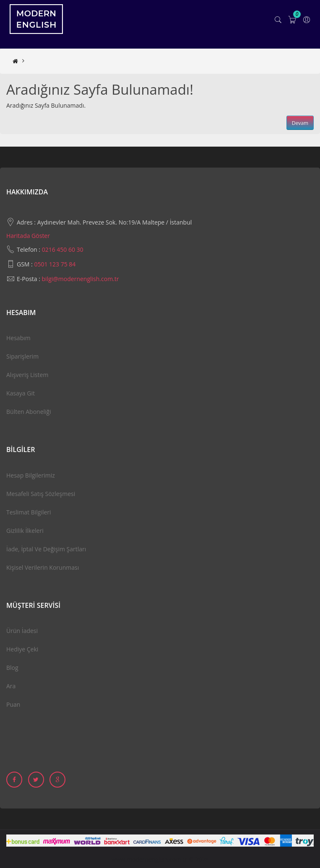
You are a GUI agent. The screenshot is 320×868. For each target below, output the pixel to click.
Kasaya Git (21, 393)
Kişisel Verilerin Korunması (43, 567)
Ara (11, 686)
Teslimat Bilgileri (29, 512)
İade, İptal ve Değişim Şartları (46, 549)
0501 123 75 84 (55, 264)
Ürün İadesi (22, 631)
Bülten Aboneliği (29, 412)
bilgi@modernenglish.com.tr (81, 279)
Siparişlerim (22, 356)
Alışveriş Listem (27, 375)
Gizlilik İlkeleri (25, 531)
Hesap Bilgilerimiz (31, 475)
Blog (12, 668)
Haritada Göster (28, 236)
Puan (13, 704)
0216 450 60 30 (63, 249)
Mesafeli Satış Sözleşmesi (41, 494)
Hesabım (18, 338)
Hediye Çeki (22, 649)
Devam (300, 123)
